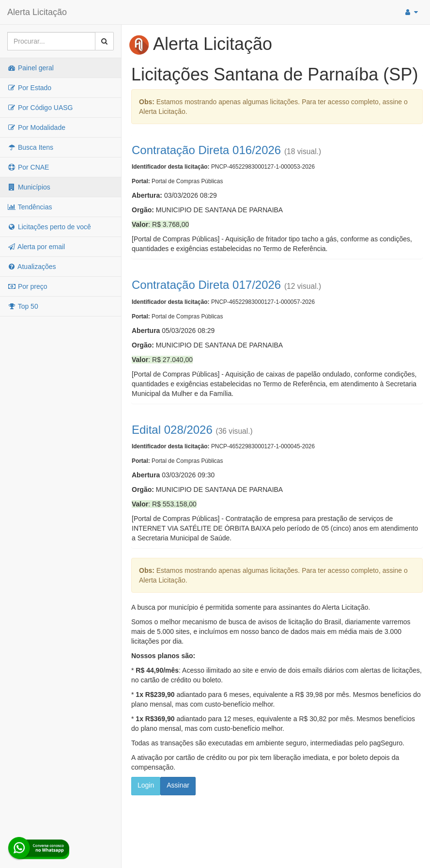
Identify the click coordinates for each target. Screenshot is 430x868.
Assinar (178, 785)
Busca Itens (30, 147)
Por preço (27, 286)
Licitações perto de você (49, 227)
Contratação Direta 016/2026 (206, 150)
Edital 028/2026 (172, 430)
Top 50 (23, 306)
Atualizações (32, 267)
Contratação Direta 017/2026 (206, 285)
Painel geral (31, 68)
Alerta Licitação (37, 12)
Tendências (30, 207)
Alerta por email (36, 247)
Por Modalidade (36, 127)
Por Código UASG (40, 108)
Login (146, 785)
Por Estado (29, 88)
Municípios (29, 187)
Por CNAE (28, 167)
